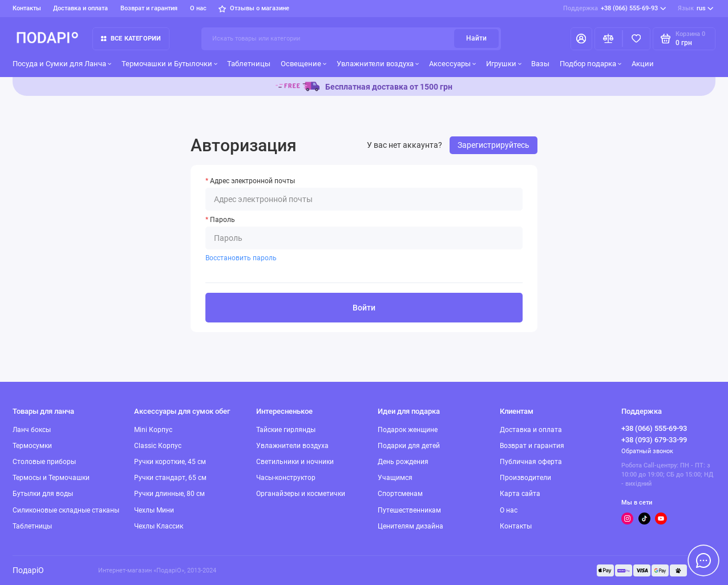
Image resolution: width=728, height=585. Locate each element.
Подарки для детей (409, 446)
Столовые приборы (44, 462)
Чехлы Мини (154, 510)
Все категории (131, 39)
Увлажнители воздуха (378, 64)
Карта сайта (520, 494)
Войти (364, 308)
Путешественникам (409, 510)
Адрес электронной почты (252, 181)
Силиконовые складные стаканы (66, 510)
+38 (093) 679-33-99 (654, 440)
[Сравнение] (608, 39)
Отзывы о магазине (254, 8)
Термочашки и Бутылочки (170, 64)
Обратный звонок (647, 451)
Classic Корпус (158, 446)
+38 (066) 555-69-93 (614, 9)
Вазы (540, 64)
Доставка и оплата (80, 8)
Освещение (304, 64)
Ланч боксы (32, 430)
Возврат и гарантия (149, 8)
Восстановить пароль (241, 258)
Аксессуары (453, 64)
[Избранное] (636, 39)
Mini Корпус (153, 430)
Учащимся (395, 478)
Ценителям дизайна (410, 526)
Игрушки (504, 64)
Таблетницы (249, 64)
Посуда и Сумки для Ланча (62, 64)
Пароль (223, 220)
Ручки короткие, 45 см (170, 462)
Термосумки (32, 446)
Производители (525, 478)
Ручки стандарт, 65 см (170, 478)
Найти (476, 38)
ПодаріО (28, 570)
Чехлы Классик (159, 526)
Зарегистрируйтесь (494, 145)
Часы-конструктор (286, 478)
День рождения (403, 462)
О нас (198, 8)
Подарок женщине (408, 430)
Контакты (27, 8)
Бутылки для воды (43, 494)
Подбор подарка (591, 64)
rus (696, 9)
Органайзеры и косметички (301, 494)
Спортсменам (400, 494)
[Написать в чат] (703, 560)
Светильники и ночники (295, 462)
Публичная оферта (531, 462)
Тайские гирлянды (286, 430)
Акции (643, 64)
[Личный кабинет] (581, 39)
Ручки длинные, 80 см (169, 494)
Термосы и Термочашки (51, 478)
